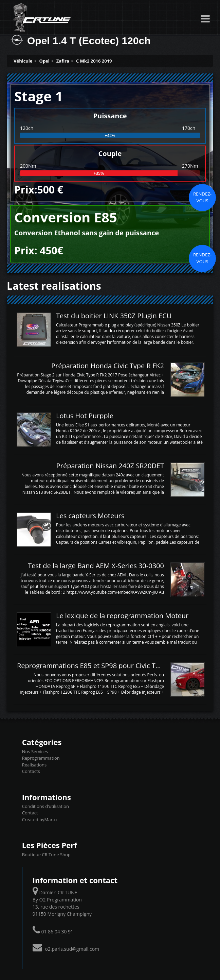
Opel (44, 61)
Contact (30, 813)
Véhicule (23, 61)
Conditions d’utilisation (45, 806)
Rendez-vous (202, 197)
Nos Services (35, 751)
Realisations (34, 765)
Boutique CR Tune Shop (46, 855)
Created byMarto (39, 820)
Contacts (31, 771)
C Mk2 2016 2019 (94, 61)
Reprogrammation (41, 758)
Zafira (63, 61)
